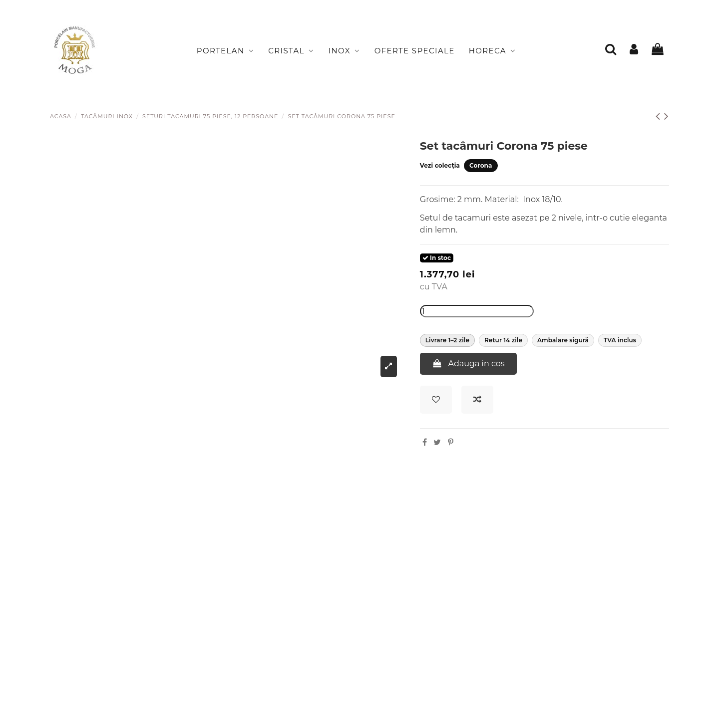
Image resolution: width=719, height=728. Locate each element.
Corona (481, 165)
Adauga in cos (468, 364)
